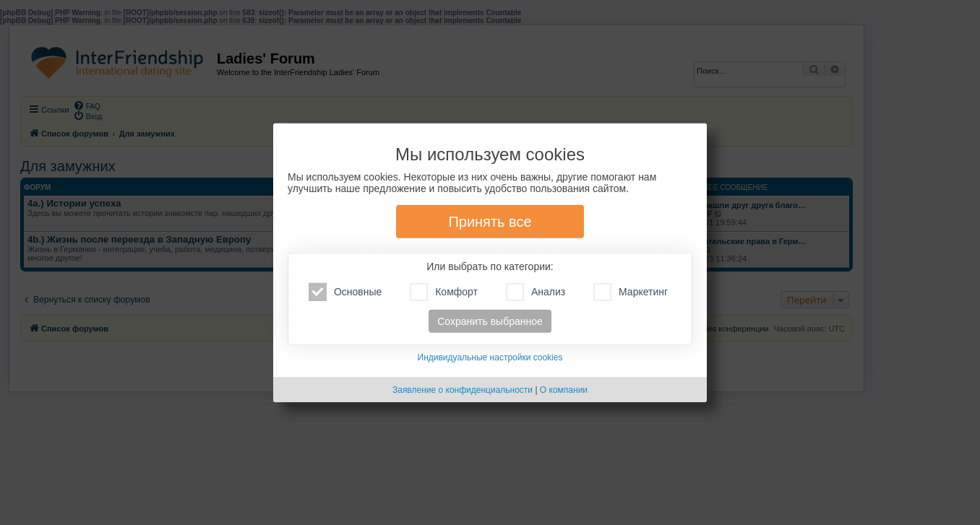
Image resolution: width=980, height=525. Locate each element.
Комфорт (444, 292)
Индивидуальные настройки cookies (490, 357)
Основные (345, 292)
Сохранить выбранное (490, 321)
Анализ (536, 292)
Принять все (490, 222)
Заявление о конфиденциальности (463, 390)
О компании (564, 390)
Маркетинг (631, 292)
